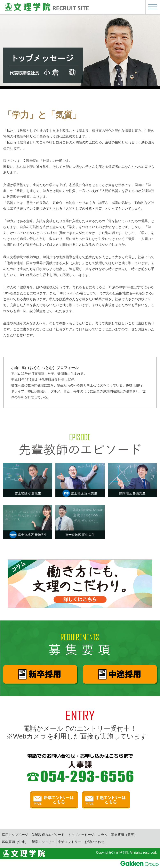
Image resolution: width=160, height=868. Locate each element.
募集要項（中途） (15, 842)
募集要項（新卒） (124, 835)
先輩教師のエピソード (48, 835)
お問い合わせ (94, 842)
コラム (103, 835)
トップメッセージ (81, 835)
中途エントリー (70, 842)
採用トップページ (15, 835)
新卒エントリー (43, 842)
